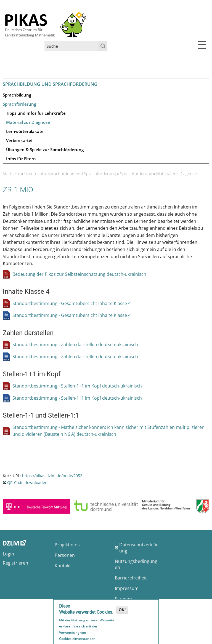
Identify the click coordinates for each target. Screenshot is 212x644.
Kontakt (63, 566)
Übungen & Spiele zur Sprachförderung (45, 149)
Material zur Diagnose (28, 122)
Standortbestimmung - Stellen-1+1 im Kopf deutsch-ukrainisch (77, 386)
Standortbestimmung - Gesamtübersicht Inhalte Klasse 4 (71, 303)
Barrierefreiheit (131, 578)
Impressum (127, 588)
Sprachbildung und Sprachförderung (50, 84)
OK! (122, 611)
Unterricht (34, 173)
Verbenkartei (19, 140)
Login (8, 554)
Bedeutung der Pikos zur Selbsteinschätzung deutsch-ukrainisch (79, 274)
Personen (65, 555)
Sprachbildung (17, 95)
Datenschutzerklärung (139, 548)
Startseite (11, 173)
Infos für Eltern (21, 159)
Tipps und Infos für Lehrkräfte (36, 113)
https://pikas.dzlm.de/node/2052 (52, 476)
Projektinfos (67, 545)
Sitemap (123, 599)
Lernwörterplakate (25, 131)
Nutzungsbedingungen (136, 564)
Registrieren (15, 563)
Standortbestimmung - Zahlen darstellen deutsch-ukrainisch (75, 344)
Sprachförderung (19, 104)
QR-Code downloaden (27, 483)
